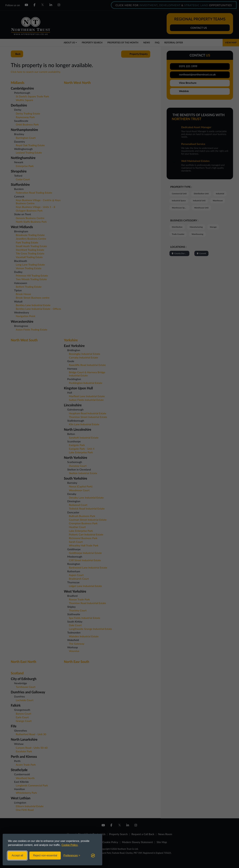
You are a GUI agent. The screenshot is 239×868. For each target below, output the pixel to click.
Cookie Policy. (70, 845)
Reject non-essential (45, 855)
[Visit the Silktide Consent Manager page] (93, 856)
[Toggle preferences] (72, 856)
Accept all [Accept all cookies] (17, 855)
